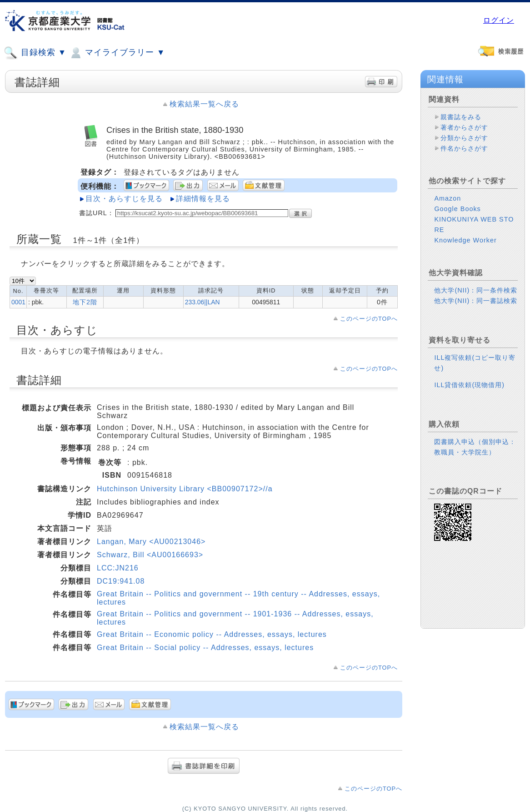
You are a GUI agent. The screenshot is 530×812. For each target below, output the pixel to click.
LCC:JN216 (118, 568)
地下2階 (85, 302)
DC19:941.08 (121, 581)
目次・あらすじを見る (124, 199)
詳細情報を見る (203, 199)
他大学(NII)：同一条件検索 (476, 298)
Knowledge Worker (465, 247)
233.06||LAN (202, 302)
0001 (18, 302)
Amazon (447, 206)
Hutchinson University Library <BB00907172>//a (185, 489)
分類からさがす (464, 138)
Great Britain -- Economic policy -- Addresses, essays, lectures (212, 634)
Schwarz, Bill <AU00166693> (150, 555)
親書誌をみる (461, 117)
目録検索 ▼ (35, 53)
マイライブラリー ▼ (117, 53)
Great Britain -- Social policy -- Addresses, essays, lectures (205, 648)
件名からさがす (464, 148)
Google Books (457, 216)
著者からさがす (464, 127)
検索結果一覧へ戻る (204, 104)
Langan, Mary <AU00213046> (151, 542)
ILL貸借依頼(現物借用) (469, 392)
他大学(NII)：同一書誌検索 (476, 308)
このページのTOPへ (369, 319)
